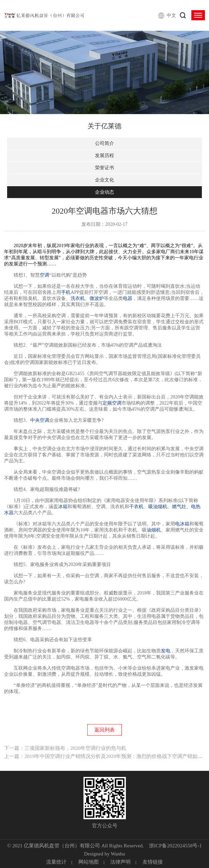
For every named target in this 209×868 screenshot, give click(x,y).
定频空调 (112, 403)
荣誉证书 (104, 168)
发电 (166, 651)
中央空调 (40, 420)
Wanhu (118, 854)
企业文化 (104, 180)
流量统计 (56, 862)
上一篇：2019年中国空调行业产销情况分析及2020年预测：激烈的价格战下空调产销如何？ (106, 756)
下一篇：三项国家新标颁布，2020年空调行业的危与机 (65, 748)
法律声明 (120, 862)
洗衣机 (78, 298)
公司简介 (104, 143)
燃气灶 (179, 507)
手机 (66, 292)
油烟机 (154, 530)
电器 (128, 298)
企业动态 (104, 192)
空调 (44, 275)
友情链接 (153, 862)
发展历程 (104, 156)
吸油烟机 (158, 507)
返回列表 (104, 730)
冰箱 (63, 507)
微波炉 (97, 298)
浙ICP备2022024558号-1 (175, 846)
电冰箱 (182, 524)
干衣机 (136, 507)
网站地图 (89, 862)
